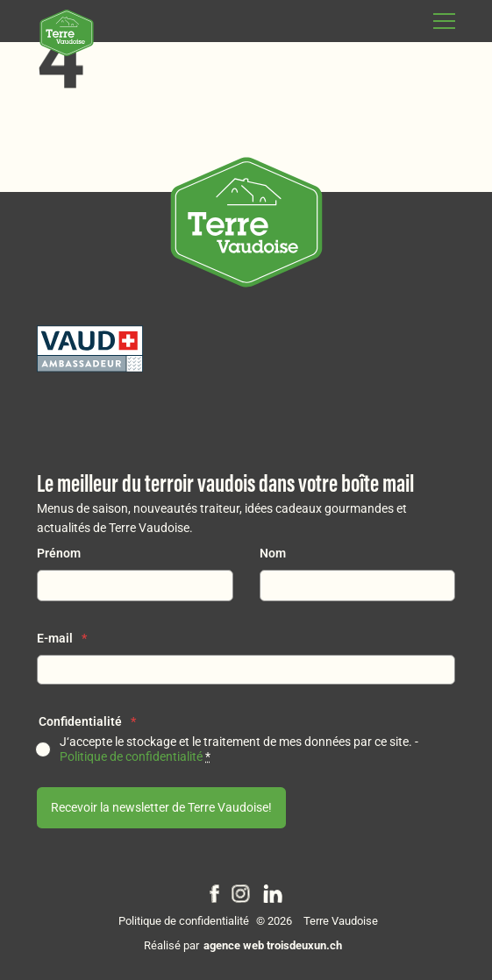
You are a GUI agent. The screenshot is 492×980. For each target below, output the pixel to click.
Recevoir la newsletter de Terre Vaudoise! (161, 807)
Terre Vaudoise (341, 921)
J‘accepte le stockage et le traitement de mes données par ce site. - (239, 749)
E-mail (62, 639)
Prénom (59, 554)
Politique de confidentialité (131, 757)
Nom (273, 554)
